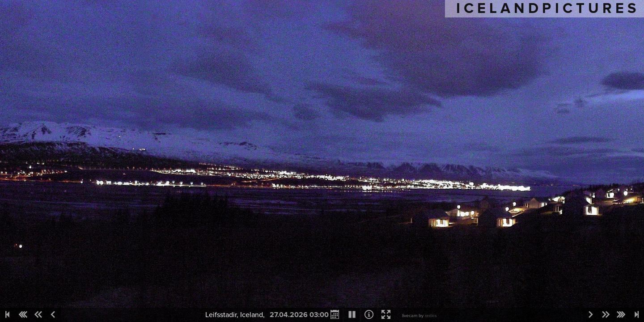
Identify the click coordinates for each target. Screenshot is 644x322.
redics (431, 316)
